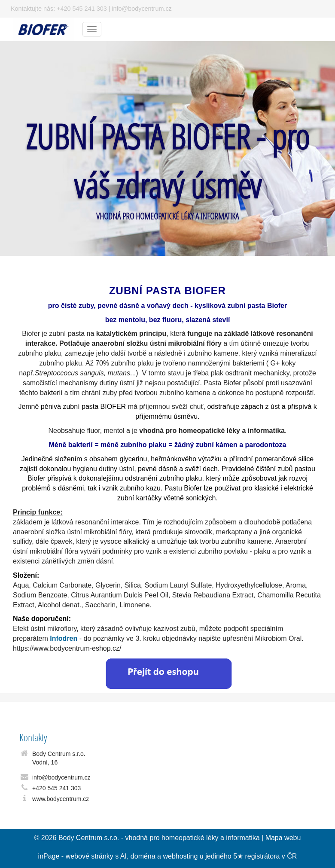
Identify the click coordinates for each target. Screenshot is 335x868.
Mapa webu (283, 838)
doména (143, 856)
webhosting (180, 856)
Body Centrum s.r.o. (89, 838)
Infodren (64, 638)
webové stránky (90, 856)
